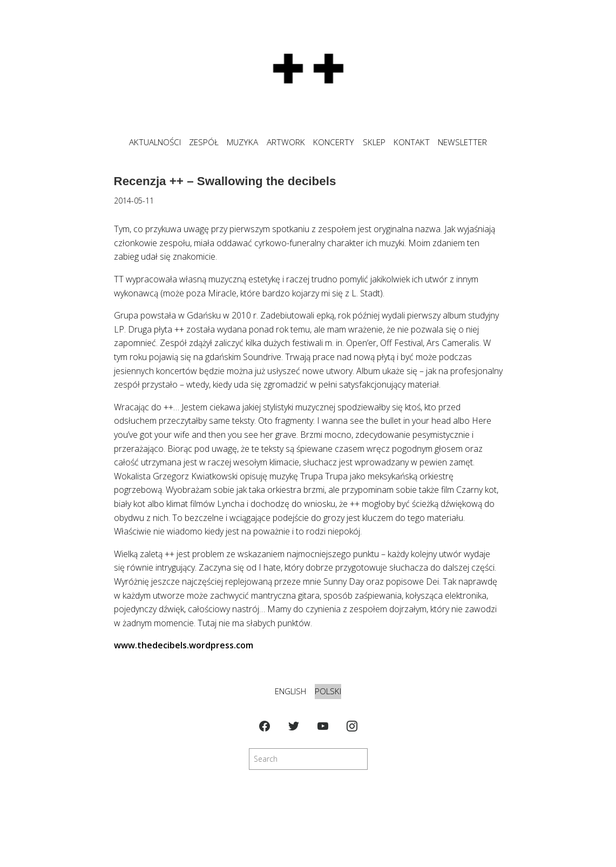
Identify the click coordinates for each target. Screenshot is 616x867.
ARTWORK (286, 142)
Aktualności (155, 142)
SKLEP (374, 142)
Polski (328, 691)
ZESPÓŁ (204, 142)
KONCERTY (334, 142)
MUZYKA (242, 142)
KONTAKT (412, 142)
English (290, 691)
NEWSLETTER (462, 142)
